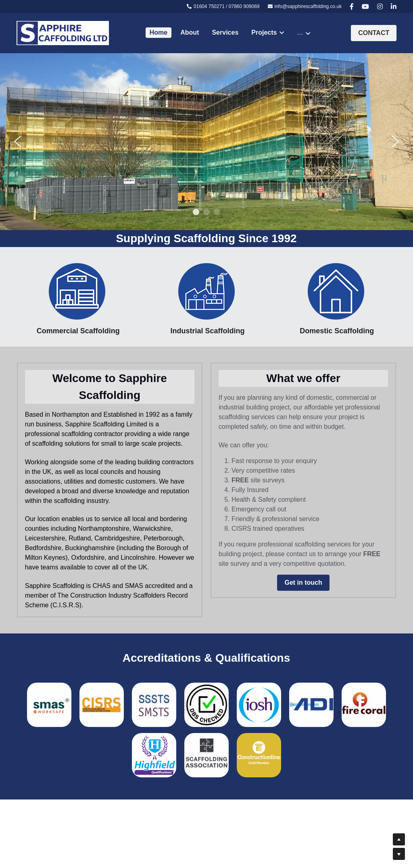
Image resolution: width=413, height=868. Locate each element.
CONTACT (374, 33)
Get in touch (303, 587)
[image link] (63, 32)
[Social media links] (352, 6)
